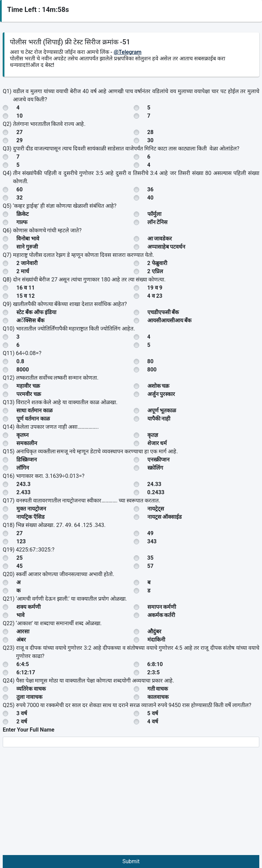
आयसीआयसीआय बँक (170, 320)
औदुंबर (154, 631)
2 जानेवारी (27, 263)
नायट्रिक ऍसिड (31, 517)
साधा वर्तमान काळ (34, 410)
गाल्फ (22, 222)
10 (19, 116)
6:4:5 (23, 664)
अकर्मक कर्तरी (161, 615)
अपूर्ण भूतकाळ (162, 410)
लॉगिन (23, 468)
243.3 (23, 484)
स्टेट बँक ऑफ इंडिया (36, 312)
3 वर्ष (22, 713)
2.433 (23, 492)
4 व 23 (155, 296)
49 (150, 533)
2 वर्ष (22, 722)
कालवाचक (158, 697)
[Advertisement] (131, 804)
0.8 (20, 361)
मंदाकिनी (156, 640)
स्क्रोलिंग (155, 468)
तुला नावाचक (29, 697)
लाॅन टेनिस (158, 222)
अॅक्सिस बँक (30, 320)
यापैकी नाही (159, 419)
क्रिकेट (23, 214)
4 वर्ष (153, 722)
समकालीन (27, 443)
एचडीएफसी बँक (163, 312)
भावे (20, 615)
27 (19, 132)
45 (19, 566)
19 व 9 (155, 288)
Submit (131, 861)
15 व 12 (26, 296)
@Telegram (128, 52)
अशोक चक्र (158, 386)
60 (19, 189)
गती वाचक (158, 689)
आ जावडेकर (160, 239)
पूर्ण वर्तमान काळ (33, 419)
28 (150, 132)
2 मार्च (23, 271)
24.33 (154, 484)
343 (152, 541)
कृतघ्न (23, 435)
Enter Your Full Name (28, 730)
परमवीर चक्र (29, 394)
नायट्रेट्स (156, 509)
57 (150, 566)
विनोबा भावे (28, 239)
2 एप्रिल (155, 271)
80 (150, 361)
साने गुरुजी (27, 247)
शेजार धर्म (157, 443)
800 (152, 370)
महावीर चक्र (28, 386)
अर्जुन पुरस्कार (161, 394)
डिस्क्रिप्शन (27, 460)
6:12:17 (26, 672)
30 (150, 140)
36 (150, 189)
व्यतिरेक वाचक (31, 689)
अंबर (21, 640)
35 (150, 558)
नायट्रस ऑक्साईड (165, 517)
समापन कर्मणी (162, 607)
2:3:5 (154, 672)
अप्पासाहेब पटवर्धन (166, 247)
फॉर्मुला (154, 214)
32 (19, 198)
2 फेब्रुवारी (157, 263)
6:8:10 (155, 664)
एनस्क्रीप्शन (158, 460)
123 (21, 541)
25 (19, 558)
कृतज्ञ (153, 435)
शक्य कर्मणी (28, 607)
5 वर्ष (153, 713)
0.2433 (156, 492)
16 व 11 (26, 288)
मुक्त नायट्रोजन (31, 509)
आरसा (23, 631)
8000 (23, 370)
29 (19, 140)
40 (150, 198)
